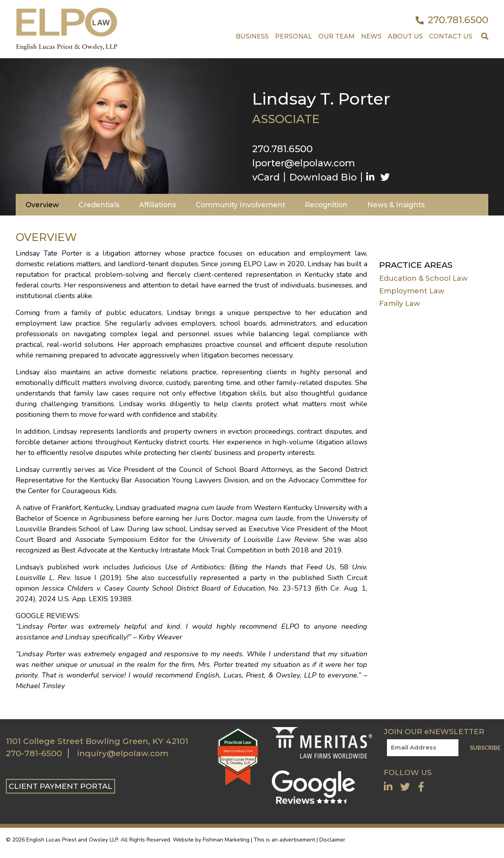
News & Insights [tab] (396, 205)
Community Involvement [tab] (240, 205)
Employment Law (412, 291)
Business (252, 36)
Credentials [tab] (99, 205)
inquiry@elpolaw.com (123, 753)
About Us (405, 36)
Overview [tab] (42, 205)
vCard (266, 177)
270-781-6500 (34, 753)
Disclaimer (332, 840)
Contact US (451, 36)
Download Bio (323, 177)
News (371, 36)
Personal (293, 36)
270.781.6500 (452, 20)
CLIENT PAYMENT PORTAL (60, 786)
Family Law (400, 304)
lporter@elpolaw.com (304, 163)
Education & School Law (423, 278)
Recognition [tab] (326, 205)
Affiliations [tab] (158, 205)
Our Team (336, 36)
